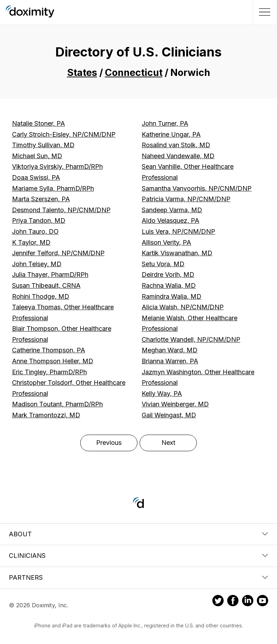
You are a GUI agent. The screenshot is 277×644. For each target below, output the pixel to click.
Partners (138, 577)
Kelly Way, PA (162, 393)
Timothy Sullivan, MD (43, 145)
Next (168, 443)
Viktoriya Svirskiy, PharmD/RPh (57, 166)
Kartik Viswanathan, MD (177, 253)
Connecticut (134, 73)
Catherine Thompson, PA (49, 350)
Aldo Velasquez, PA (170, 220)
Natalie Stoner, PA (39, 123)
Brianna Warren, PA (170, 361)
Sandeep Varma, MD (172, 210)
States (82, 73)
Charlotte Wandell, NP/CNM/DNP (191, 339)
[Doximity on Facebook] (233, 602)
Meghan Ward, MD (170, 350)
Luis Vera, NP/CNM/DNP (178, 231)
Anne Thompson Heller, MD (53, 361)
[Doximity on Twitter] (218, 602)
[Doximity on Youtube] (263, 602)
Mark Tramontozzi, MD (46, 415)
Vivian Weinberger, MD (175, 404)
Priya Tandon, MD (39, 220)
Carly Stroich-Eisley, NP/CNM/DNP (64, 134)
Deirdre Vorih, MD (168, 275)
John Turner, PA (165, 123)
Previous (109, 443)
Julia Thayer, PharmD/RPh (50, 275)
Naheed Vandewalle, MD (178, 156)
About (138, 534)
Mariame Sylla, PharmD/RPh (53, 188)
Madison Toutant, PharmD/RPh (57, 404)
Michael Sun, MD (37, 156)
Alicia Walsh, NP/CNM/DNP (183, 307)
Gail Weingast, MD (169, 415)
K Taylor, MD (31, 242)
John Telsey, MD (37, 264)
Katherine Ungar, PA (171, 134)
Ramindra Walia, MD (172, 296)
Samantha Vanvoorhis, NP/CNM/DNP (197, 188)
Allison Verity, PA (166, 242)
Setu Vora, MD (163, 264)
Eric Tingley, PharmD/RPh (49, 372)
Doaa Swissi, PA (36, 177)
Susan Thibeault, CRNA (46, 285)
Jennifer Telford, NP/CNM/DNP (58, 253)
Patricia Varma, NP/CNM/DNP (186, 199)
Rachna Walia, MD (169, 285)
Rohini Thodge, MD (41, 296)
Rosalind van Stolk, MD (176, 145)
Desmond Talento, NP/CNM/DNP (61, 210)
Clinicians (138, 556)
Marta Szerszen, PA (41, 199)
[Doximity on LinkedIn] (248, 602)
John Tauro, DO (35, 231)
